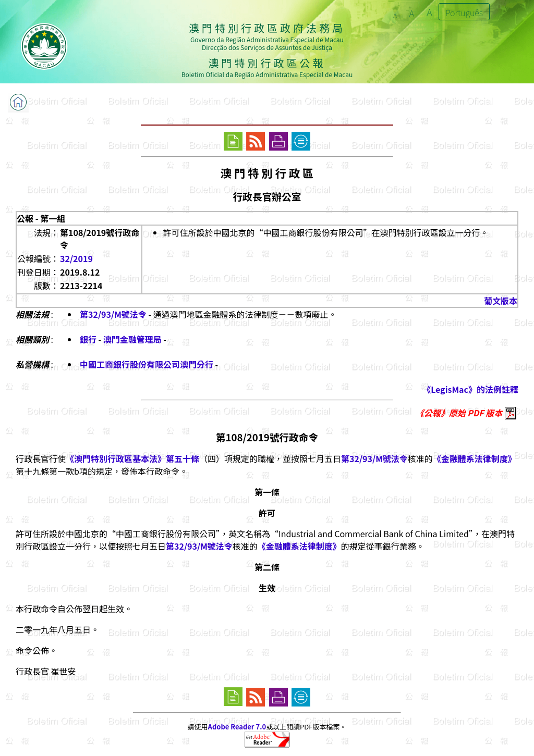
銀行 (88, 339)
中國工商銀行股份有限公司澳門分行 (147, 364)
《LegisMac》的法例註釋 (470, 389)
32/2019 (76, 258)
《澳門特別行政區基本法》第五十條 (132, 458)
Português (464, 13)
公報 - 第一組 (41, 218)
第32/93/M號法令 (113, 314)
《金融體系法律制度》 (475, 458)
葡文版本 (501, 301)
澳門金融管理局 (132, 339)
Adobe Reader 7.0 (237, 727)
